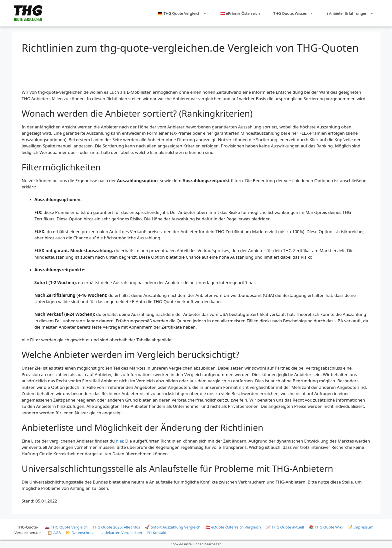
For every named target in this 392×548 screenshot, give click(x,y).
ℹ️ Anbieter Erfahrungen (354, 13)
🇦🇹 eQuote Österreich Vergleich (233, 527)
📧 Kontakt (157, 533)
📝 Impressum (361, 527)
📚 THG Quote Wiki (326, 527)
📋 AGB (54, 533)
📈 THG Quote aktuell (285, 527)
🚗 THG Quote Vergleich (66, 527)
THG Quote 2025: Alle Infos (116, 527)
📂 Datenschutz (80, 533)
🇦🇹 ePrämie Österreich (240, 13)
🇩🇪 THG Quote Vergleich (185, 13)
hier (119, 441)
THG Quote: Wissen (297, 13)
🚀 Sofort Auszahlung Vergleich (173, 527)
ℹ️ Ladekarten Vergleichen (120, 533)
